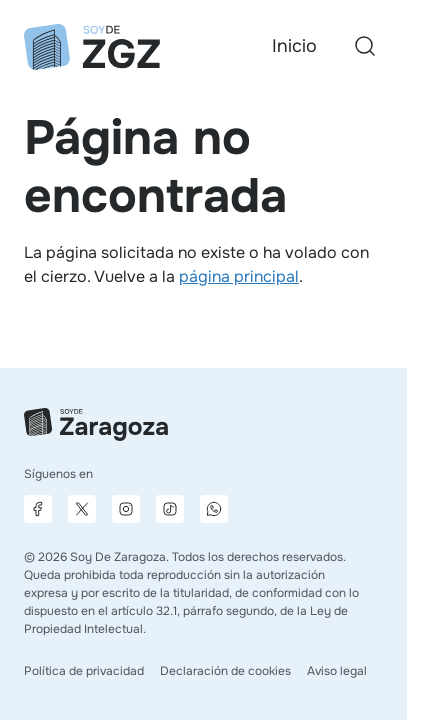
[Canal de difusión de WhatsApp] (214, 509)
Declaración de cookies (225, 671)
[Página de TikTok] (170, 509)
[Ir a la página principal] (92, 47)
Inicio (294, 46)
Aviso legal (337, 671)
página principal (239, 276)
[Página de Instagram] (126, 509)
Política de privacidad (84, 671)
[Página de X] (82, 509)
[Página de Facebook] (38, 509)
